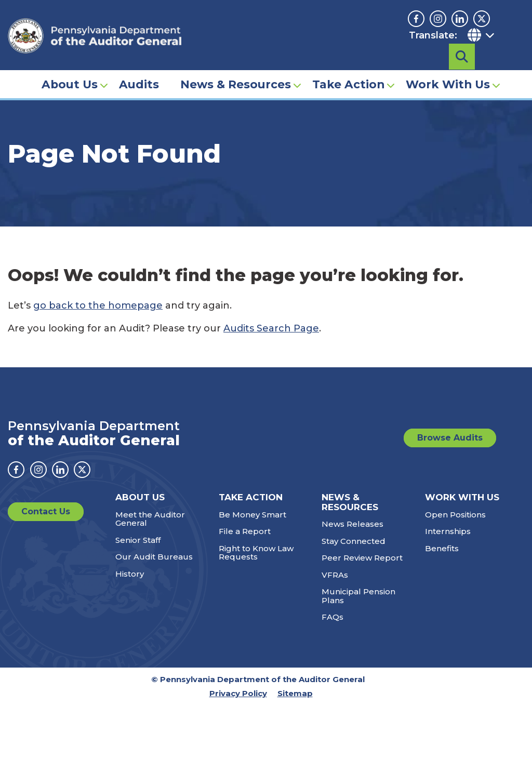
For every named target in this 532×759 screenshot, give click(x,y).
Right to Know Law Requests (256, 553)
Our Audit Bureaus (154, 557)
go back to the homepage (98, 305)
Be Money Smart (252, 515)
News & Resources (236, 65)
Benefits (442, 548)
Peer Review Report (362, 558)
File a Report (245, 531)
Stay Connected (354, 541)
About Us (70, 65)
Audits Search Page (271, 328)
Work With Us (448, 65)
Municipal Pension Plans (358, 596)
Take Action (348, 65)
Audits (139, 65)
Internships (448, 531)
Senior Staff (138, 540)
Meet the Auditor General (150, 519)
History (130, 574)
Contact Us (46, 511)
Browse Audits (450, 438)
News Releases (353, 524)
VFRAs (335, 575)
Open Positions (455, 515)
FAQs (332, 617)
